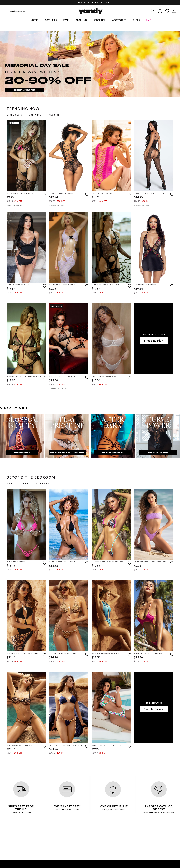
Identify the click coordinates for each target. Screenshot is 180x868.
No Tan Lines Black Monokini (62, 562)
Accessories (119, 20)
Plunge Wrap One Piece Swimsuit (106, 654)
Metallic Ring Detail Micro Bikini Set (65, 654)
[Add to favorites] (44, 195)
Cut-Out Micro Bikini (16, 562)
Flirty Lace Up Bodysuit (102, 194)
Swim (66, 20)
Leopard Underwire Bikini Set (19, 745)
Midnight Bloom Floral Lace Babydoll (24, 377)
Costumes (51, 20)
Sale (149, 20)
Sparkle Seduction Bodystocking (149, 194)
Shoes (136, 20)
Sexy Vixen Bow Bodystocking (20, 194)
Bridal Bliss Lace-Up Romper (61, 194)
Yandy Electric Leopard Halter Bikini (108, 745)
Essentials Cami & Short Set (19, 285)
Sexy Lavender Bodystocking (62, 285)
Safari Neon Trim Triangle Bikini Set (107, 562)
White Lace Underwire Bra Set (105, 377)
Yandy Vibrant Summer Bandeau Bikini (151, 562)
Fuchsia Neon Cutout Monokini (148, 654)
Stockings (99, 20)
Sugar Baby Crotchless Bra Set (63, 377)
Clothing (81, 20)
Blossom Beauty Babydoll (146, 285)
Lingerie (33, 20)
